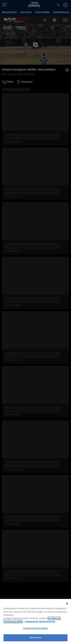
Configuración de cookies (35, 628)
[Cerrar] (67, 604)
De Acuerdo (35, 638)
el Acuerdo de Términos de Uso (40, 622)
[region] (35, 621)
